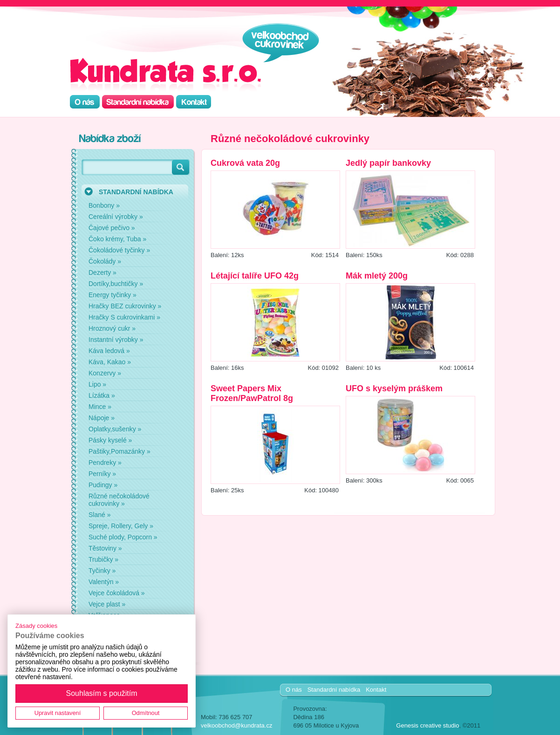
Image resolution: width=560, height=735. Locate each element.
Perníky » (102, 474)
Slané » (99, 515)
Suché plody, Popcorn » (123, 537)
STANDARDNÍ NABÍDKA (136, 192)
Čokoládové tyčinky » (119, 250)
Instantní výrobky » (116, 340)
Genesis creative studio (427, 725)
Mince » (100, 407)
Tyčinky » (102, 571)
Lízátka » (102, 395)
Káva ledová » (109, 351)
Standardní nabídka (334, 690)
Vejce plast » (107, 604)
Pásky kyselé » (110, 440)
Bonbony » (104, 205)
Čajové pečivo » (112, 228)
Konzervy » (105, 373)
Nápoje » (102, 418)
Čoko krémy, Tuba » (117, 239)
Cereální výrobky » (116, 217)
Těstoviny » (105, 548)
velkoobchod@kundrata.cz (236, 725)
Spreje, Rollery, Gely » (121, 526)
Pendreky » (105, 463)
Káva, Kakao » (110, 362)
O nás (294, 690)
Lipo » (97, 384)
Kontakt (376, 690)
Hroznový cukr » (112, 328)
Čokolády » (105, 261)
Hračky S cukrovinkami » (124, 317)
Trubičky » (103, 559)
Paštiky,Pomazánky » (120, 451)
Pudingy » (103, 485)
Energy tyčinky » (113, 295)
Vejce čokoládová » (117, 593)
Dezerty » (102, 272)
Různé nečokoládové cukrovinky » (119, 500)
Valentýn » (104, 582)
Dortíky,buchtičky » (116, 284)
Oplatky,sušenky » (115, 429)
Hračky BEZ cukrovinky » (125, 306)
